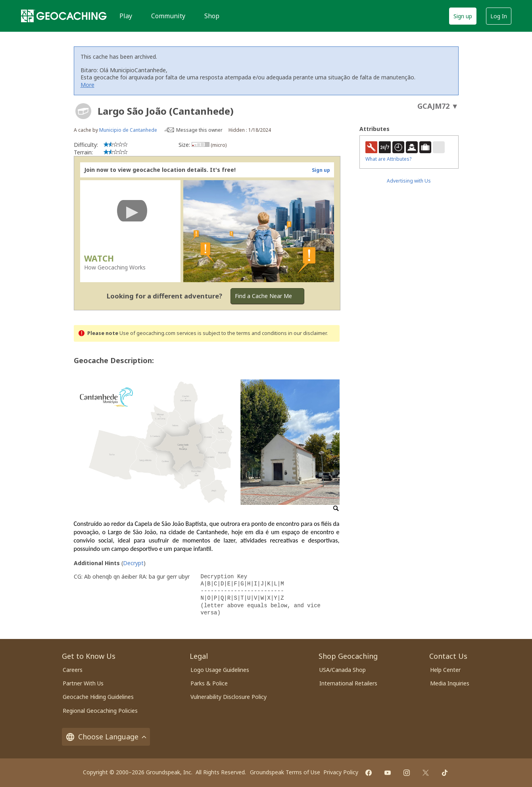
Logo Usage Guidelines (220, 670)
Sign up (463, 16)
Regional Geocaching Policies (100, 711)
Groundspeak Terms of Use (285, 772)
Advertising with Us (409, 181)
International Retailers (348, 683)
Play (126, 16)
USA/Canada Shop (343, 670)
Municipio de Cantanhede (128, 130)
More (87, 85)
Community (168, 16)
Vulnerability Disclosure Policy (229, 697)
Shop (212, 16)
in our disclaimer (307, 333)
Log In (499, 16)
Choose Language (106, 737)
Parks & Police (209, 683)
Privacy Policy (341, 772)
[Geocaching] (64, 16)
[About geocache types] (83, 111)
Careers (73, 670)
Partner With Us (83, 683)
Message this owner (199, 130)
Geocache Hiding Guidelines (98, 697)
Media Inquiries (450, 683)
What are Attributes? (388, 159)
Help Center (445, 670)
